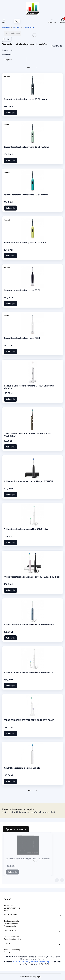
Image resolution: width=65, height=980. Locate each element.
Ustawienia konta (11, 923)
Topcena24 (6, 27)
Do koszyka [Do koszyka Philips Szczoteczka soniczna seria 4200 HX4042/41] (10, 686)
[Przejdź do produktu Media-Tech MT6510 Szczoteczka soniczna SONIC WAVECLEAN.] (32, 420)
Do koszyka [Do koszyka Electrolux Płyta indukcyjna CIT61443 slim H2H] (12, 872)
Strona (29, 67)
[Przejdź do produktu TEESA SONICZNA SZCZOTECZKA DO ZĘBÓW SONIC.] (32, 707)
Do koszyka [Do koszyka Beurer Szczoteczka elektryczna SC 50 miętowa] (10, 160)
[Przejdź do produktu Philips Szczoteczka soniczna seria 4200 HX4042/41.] (32, 659)
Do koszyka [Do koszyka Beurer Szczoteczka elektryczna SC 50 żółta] (10, 256)
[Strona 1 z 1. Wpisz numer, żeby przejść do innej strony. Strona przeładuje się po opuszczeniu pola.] (34, 67)
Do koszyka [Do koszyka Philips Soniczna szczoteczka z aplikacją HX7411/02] (10, 495)
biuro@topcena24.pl (41, 962)
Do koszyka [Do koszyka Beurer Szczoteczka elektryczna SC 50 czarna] (10, 112)
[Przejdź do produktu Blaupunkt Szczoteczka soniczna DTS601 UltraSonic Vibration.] (32, 372)
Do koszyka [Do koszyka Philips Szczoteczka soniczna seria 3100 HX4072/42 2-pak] (10, 590)
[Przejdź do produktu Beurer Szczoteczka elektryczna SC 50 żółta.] (32, 229)
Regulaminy (9, 905)
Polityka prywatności (12, 937)
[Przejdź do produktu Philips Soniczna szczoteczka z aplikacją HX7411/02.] (32, 468)
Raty (6, 910)
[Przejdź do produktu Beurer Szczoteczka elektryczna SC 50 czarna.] (32, 86)
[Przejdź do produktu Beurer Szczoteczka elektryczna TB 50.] (32, 277)
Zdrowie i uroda (28, 27)
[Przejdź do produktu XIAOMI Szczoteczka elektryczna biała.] (32, 754)
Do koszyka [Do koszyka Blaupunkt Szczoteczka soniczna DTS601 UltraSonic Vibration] (10, 399)
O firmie (7, 952)
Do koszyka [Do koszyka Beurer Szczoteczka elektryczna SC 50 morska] (10, 208)
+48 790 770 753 (21, 962)
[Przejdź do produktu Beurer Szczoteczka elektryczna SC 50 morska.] (32, 181)
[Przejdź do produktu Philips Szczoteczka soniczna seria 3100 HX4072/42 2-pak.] (32, 563)
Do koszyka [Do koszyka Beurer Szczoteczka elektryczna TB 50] (10, 303)
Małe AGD (16, 27)
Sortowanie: (7, 55)
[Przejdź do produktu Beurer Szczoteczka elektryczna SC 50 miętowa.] (32, 133)
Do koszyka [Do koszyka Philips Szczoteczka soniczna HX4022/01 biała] (10, 542)
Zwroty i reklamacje (12, 908)
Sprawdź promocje (16, 829)
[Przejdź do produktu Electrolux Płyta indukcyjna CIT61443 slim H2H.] (28, 845)
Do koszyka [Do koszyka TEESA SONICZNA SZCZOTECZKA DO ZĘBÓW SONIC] (10, 733)
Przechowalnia (10, 926)
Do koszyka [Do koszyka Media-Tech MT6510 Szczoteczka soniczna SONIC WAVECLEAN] (10, 447)
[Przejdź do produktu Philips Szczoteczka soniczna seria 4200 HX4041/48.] (32, 611)
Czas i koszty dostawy (13, 939)
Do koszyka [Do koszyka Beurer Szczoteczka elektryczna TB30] (10, 351)
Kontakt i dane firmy (12, 950)
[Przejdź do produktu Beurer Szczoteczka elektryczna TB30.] (32, 325)
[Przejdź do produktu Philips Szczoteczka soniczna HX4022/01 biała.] (32, 516)
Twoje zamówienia (11, 921)
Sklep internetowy (30, 977)
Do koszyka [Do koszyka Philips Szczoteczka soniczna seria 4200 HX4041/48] (10, 638)
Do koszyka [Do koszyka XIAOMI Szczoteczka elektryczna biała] (10, 781)
